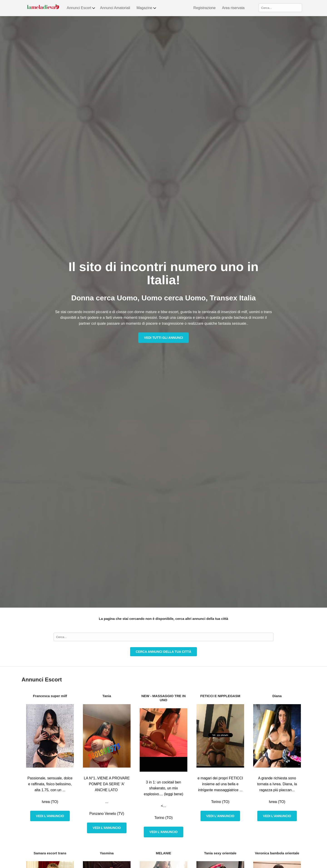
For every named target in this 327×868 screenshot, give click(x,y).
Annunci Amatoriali (115, 8)
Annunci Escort (81, 8)
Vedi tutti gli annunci (163, 338)
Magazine (146, 8)
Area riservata (233, 8)
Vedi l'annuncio (50, 816)
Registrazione (205, 8)
